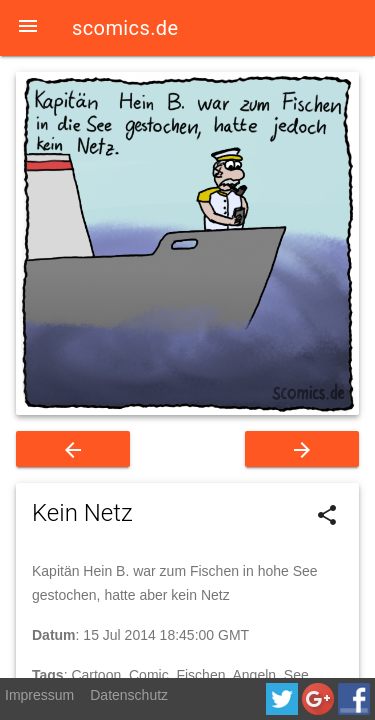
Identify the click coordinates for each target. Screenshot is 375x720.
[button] (28, 28)
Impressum (39, 695)
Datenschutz (129, 695)
